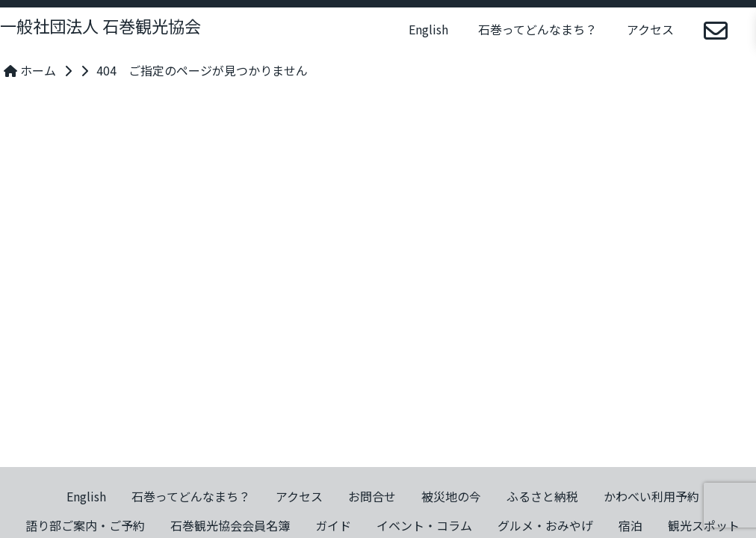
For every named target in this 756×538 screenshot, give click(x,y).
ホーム (30, 70)
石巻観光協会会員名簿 (230, 525)
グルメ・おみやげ (545, 525)
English (428, 29)
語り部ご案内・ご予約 (85, 525)
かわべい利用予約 (651, 496)
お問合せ (372, 496)
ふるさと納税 (542, 496)
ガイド (333, 525)
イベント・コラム (424, 525)
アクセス (650, 29)
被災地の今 (451, 496)
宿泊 (630, 525)
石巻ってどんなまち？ (537, 29)
